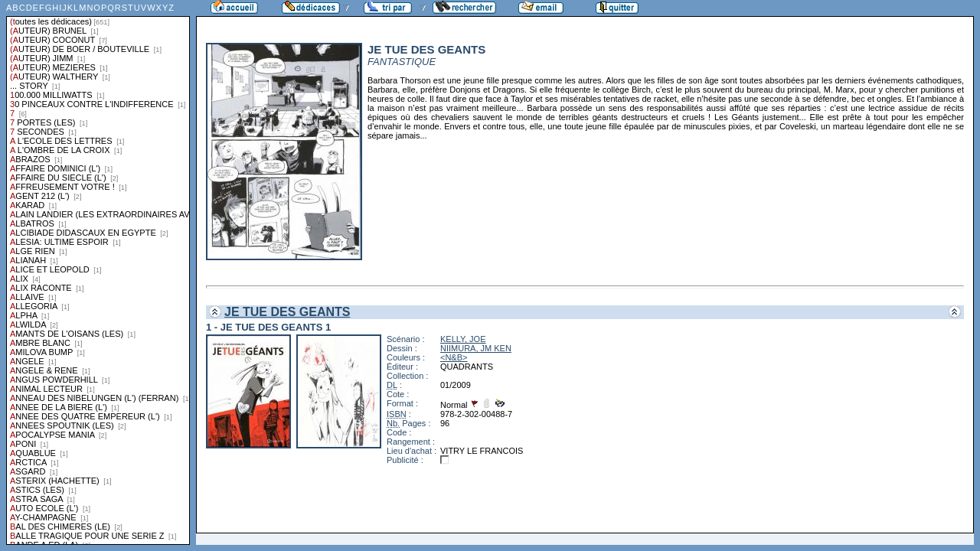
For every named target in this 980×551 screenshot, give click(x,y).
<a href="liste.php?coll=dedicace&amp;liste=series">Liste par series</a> (98, 272)
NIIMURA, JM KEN (476, 348)
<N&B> (454, 357)
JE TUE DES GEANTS (287, 312)
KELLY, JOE (463, 339)
